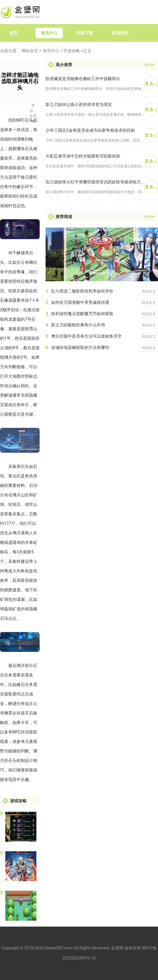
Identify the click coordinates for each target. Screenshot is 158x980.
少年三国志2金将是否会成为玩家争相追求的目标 (90, 130)
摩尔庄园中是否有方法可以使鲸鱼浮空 (86, 336)
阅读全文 (149, 291)
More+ (150, 65)
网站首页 (30, 51)
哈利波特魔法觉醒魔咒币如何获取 (82, 314)
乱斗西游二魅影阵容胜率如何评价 (82, 291)
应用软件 (120, 33)
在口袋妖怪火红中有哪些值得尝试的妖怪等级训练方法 (95, 182)
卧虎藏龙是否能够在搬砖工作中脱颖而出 (83, 79)
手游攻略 (72, 51)
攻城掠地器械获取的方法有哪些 (80, 347)
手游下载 (85, 33)
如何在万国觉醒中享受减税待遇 (80, 302)
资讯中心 (49, 33)
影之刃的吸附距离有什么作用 (78, 325)
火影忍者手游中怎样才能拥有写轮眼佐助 (83, 156)
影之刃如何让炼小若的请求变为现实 (79, 104)
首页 (14, 33)
